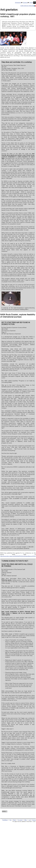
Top (10, 820)
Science (25, 3)
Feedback (5, 820)
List (30, 820)
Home (31, 3)
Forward (20, 820)
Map (26, 820)
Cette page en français (28, 6)
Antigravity (18, 3)
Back (15, 820)
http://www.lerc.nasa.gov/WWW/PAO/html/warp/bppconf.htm (18, 556)
